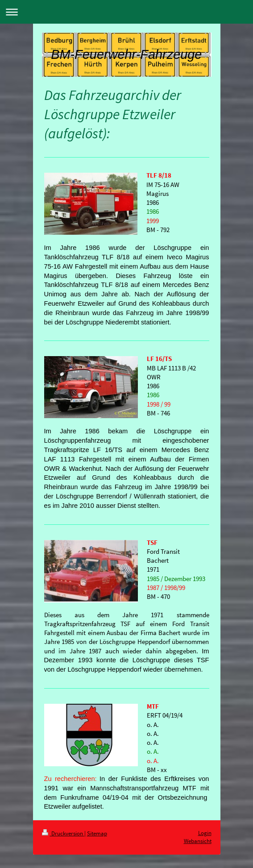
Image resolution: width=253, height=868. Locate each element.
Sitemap (97, 833)
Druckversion (63, 833)
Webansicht (198, 841)
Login (205, 833)
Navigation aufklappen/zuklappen (126, 12)
